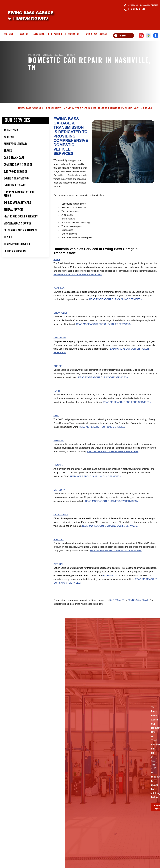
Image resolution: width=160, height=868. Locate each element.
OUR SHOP (9, 34)
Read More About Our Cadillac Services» (115, 307)
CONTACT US (74, 34)
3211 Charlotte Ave (50, 55)
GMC (56, 423)
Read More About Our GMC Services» (102, 434)
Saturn (58, 572)
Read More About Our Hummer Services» (113, 459)
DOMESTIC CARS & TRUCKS (137, 115)
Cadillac (59, 296)
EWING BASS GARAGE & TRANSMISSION (40, 115)
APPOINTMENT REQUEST (96, 34)
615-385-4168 (136, 9)
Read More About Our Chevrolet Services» (104, 332)
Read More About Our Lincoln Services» (95, 484)
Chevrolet (60, 320)
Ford (57, 398)
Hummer (59, 448)
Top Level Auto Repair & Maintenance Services (91, 115)
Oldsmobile (61, 522)
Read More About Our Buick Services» (78, 282)
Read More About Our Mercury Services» (112, 509)
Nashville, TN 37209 (67, 55)
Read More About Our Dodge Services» (103, 385)
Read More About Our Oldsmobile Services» (110, 533)
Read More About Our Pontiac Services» (116, 558)
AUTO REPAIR (39, 34)
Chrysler (60, 345)
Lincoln (58, 473)
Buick (57, 267)
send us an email (138, 608)
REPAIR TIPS (57, 34)
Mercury (59, 497)
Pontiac (58, 547)
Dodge (58, 374)
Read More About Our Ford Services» (127, 409)
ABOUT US (24, 34)
